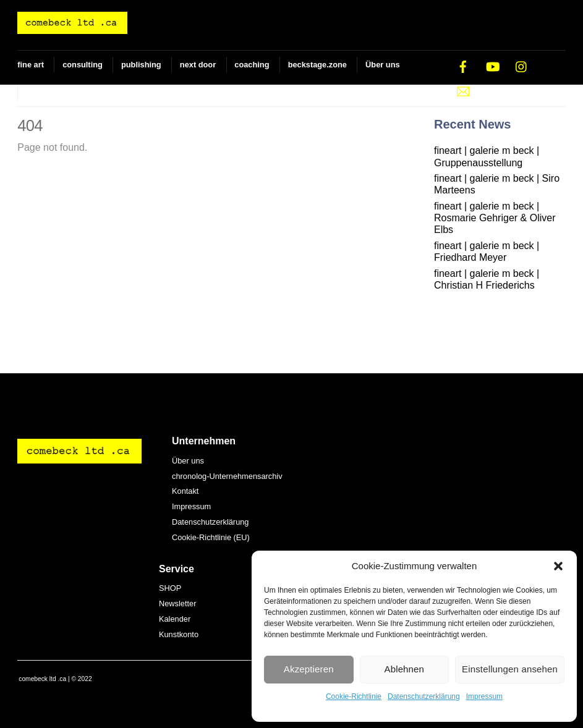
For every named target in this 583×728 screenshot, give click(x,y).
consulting (83, 65)
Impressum (484, 696)
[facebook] (463, 66)
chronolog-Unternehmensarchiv (227, 476)
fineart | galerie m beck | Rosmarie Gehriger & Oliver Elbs (495, 218)
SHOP (37, 92)
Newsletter (177, 603)
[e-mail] (463, 91)
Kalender (175, 619)
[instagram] (522, 66)
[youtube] (493, 66)
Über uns (382, 65)
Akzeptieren (309, 669)
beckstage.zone (317, 65)
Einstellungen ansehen (510, 669)
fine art (31, 65)
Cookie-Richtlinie (354, 696)
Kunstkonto (179, 634)
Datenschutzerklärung (424, 696)
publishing (141, 65)
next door (198, 65)
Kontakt (185, 491)
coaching (252, 65)
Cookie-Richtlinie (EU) (211, 537)
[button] (558, 566)
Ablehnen (405, 669)
